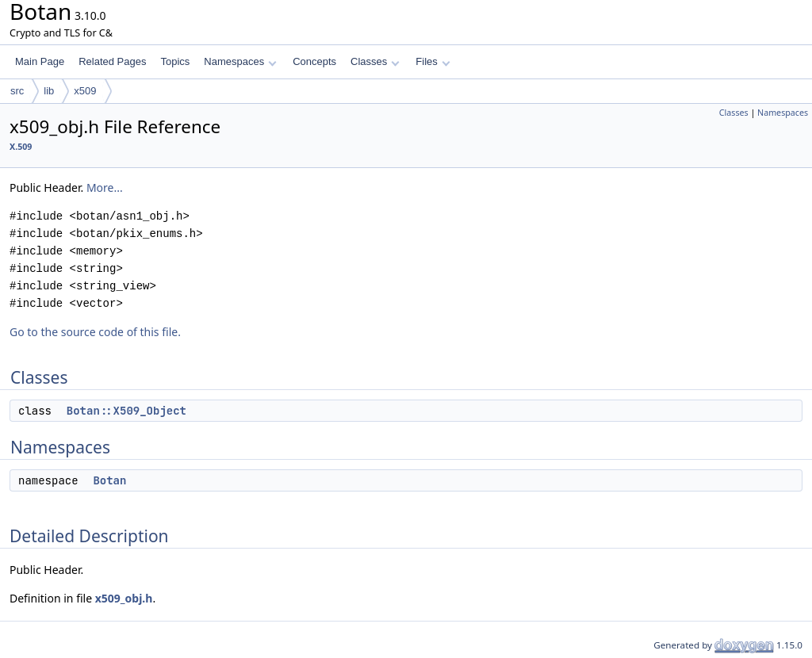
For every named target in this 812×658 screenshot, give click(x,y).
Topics (175, 61)
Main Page (40, 61)
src (17, 91)
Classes (375, 61)
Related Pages (112, 61)
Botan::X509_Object (126, 411)
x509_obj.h (124, 598)
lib (49, 91)
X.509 (21, 147)
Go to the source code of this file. (95, 332)
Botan (109, 480)
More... (105, 187)
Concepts (314, 61)
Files (433, 61)
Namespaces (240, 61)
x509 (85, 91)
